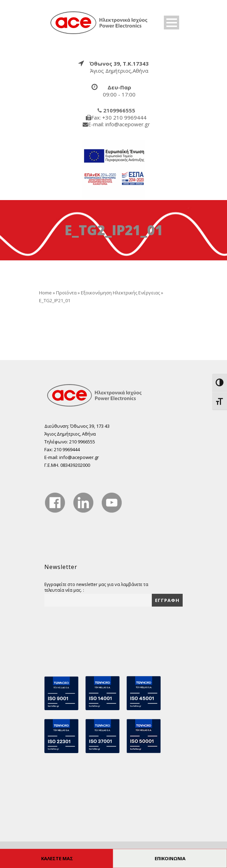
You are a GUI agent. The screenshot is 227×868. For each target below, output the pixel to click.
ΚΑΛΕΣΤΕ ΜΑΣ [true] (57, 858)
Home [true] (45, 293)
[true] (99, 22)
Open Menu (171, 23)
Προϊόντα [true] (66, 293)
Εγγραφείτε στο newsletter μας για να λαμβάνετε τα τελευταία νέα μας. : (96, 587)
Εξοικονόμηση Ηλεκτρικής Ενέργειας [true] (120, 293)
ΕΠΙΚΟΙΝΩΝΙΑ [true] (170, 858)
